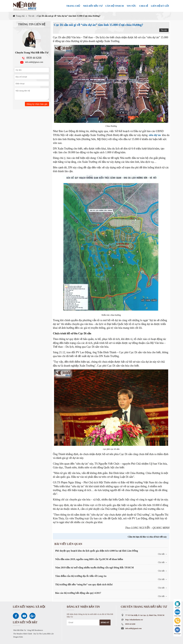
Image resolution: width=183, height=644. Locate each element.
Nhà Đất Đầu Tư (20, 630)
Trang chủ (20, 16)
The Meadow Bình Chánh (23, 634)
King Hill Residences (35, 630)
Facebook (16, 616)
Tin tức (32, 16)
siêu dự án (155, 135)
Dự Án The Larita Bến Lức (44, 634)
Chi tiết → (163, 554)
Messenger (177, 631)
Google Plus (32, 616)
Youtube (24, 616)
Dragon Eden (18, 637)
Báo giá (177, 605)
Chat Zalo (177, 613)
